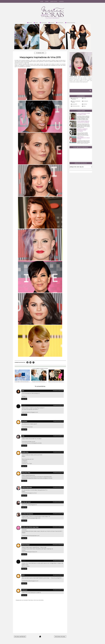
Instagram (25, 461)
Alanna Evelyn (26, 545)
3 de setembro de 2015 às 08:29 (58, 545)
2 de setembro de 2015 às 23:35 (58, 514)
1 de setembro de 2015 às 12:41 (58, 436)
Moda (84, 106)
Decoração (85, 101)
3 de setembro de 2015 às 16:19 (58, 561)
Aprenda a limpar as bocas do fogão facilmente (82, 130)
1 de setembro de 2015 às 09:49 (58, 391)
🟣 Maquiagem (43, 23)
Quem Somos (54, 1)
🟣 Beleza (30, 23)
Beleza (84, 98)
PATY (23, 575)
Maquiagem (74, 104)
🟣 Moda (36, 23)
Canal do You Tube (27, 464)
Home (42, 1)
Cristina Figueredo (27, 487)
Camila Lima (25, 452)
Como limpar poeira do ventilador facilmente (83, 122)
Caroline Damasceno (27, 514)
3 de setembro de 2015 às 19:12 (58, 590)
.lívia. (23, 436)
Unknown (24, 590)
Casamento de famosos (75, 99)
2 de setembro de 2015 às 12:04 (58, 502)
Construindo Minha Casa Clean (30, 527)
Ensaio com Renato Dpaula (76, 102)
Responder (24, 399)
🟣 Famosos (51, 23)
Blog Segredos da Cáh (28, 459)
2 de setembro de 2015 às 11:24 (58, 487)
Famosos (85, 104)
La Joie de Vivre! (26, 502)
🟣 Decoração (60, 23)
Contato (61, 1)
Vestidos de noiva (76, 106)
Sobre (47, 1)
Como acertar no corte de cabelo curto (83, 114)
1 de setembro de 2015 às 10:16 (58, 405)
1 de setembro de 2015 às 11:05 (58, 421)
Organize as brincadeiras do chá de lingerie (83, 138)
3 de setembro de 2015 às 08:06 (58, 527)
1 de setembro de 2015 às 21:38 (58, 473)
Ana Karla (24, 421)
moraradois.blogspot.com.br (29, 493)
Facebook (25, 462)
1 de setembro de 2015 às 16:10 (58, 452)
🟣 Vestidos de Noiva (70, 23)
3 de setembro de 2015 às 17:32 (58, 575)
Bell (23, 391)
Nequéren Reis (26, 473)
